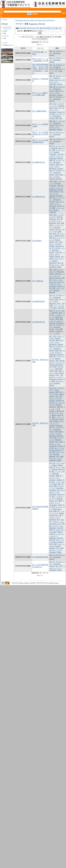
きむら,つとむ (59, 448)
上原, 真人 (59, 252)
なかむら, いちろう (56, 377)
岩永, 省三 (53, 104)
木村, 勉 (52, 540)
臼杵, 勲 (58, 229)
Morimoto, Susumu (56, 95)
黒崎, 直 (58, 476)
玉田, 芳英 (53, 181)
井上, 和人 (53, 388)
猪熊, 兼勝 (59, 319)
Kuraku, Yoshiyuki (58, 308)
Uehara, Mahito (55, 257)
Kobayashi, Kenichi (56, 158)
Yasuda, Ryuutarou (56, 196)
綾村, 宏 (52, 76)
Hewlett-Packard (54, 583)
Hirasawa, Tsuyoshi (56, 528)
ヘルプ (5, 43)
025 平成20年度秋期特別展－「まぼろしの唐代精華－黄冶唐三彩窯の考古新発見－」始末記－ (40, 69)
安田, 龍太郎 (54, 192)
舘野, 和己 (59, 118)
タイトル (6, 36)
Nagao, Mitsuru (57, 532)
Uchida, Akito (56, 484)
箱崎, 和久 (59, 351)
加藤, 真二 (59, 69)
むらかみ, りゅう (55, 221)
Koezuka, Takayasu (56, 436)
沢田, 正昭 (59, 175)
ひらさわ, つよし (58, 526)
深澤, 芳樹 (59, 442)
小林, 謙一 (61, 154)
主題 (5, 38)
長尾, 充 (52, 530)
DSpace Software (24, 583)
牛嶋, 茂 (59, 407)
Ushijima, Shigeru (55, 411)
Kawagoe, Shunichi (56, 538)
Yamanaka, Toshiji (56, 505)
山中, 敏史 (53, 367)
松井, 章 (56, 234)
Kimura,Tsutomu (55, 450)
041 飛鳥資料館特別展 (40, 557)
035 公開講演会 (38, 281)
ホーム (5, 20)
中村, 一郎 (59, 375)
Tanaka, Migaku (57, 465)
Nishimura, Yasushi (56, 169)
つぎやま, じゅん (58, 522)
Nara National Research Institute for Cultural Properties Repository (35, 20)
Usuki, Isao (53, 282)
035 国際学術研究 (39, 301)
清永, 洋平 (59, 566)
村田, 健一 (53, 238)
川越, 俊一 (53, 534)
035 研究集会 (37, 241)
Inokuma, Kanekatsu (56, 323)
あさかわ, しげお (58, 265)
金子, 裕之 (59, 242)
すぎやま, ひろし (55, 284)
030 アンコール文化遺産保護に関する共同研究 (40, 134)
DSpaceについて (8, 45)
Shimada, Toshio (58, 419)
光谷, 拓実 (53, 438)
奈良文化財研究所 (2, 13)
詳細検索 (35, 14)
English (64, 13)
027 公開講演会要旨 (39, 111)
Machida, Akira (57, 148)
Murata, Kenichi (55, 278)
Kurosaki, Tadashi (56, 480)
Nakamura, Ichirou (56, 379)
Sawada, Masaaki (55, 179)
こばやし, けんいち (56, 156)
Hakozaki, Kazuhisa (56, 355)
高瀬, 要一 (57, 511)
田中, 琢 (52, 463)
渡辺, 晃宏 (53, 270)
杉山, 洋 (52, 51)
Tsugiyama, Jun (55, 524)
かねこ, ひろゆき (55, 244)
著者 (5, 33)
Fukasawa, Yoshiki (56, 446)
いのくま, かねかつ (56, 321)
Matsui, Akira (59, 236)
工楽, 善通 (59, 329)
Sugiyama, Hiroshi (56, 84)
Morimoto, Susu (55, 304)
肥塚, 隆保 (53, 215)
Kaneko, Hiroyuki (55, 246)
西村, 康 (52, 87)
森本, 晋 (58, 91)
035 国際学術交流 (39, 322)
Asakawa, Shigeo (55, 267)
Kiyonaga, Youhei (55, 570)
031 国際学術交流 (39, 162)
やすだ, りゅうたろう (57, 363)
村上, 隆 (60, 219)
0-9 (21, 28)
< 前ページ (40, 44)
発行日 (5, 31)
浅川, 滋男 (60, 456)
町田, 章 (52, 146)
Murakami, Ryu (55, 223)
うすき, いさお (57, 280)
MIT (45, 583)
